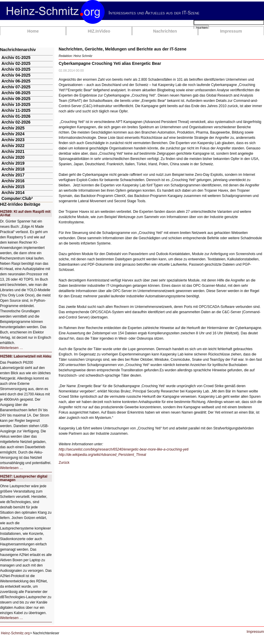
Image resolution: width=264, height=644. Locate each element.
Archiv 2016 (13, 181)
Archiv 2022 (13, 146)
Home (33, 31)
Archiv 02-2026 (16, 122)
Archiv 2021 (13, 151)
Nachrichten (165, 31)
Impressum (231, 31)
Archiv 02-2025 (16, 63)
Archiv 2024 (13, 134)
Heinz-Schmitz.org (15, 633)
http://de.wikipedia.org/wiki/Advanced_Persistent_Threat (102, 455)
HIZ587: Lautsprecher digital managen (24, 478)
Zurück (64, 463)
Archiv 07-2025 (16, 87)
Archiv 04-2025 (16, 75)
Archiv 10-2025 (16, 104)
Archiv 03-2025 (16, 69)
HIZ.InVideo (99, 31)
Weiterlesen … (11, 348)
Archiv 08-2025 (16, 93)
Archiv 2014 (13, 193)
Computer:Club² (17, 198)
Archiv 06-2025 (16, 81)
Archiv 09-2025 (16, 99)
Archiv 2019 (13, 163)
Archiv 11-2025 (16, 110)
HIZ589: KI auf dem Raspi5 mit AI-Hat (25, 213)
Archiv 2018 (13, 169)
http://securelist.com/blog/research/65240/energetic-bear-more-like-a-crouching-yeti (124, 449)
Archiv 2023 (13, 140)
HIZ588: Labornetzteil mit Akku (26, 356)
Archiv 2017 (13, 175)
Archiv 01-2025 (16, 58)
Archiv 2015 (13, 187)
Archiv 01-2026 (16, 116)
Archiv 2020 (13, 157)
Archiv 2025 (13, 128)
